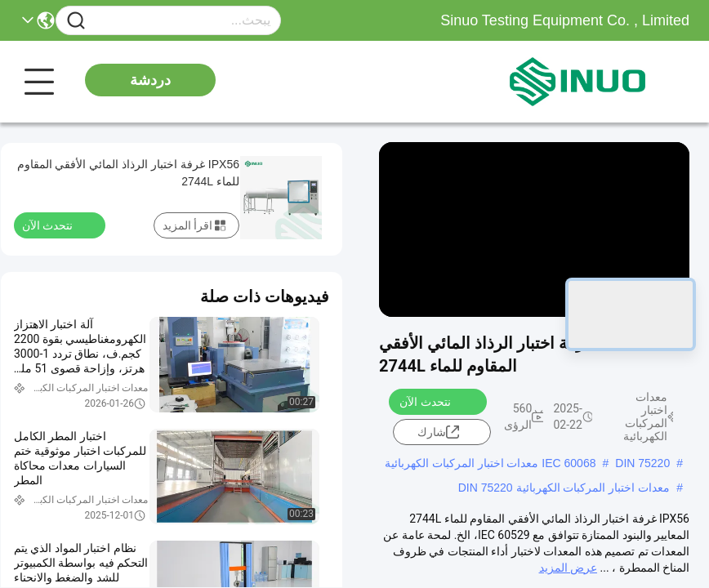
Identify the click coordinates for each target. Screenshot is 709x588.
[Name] (76, 21)
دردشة (150, 80)
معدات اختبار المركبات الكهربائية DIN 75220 (564, 488)
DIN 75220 (642, 463)
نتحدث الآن (435, 401)
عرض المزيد (568, 568)
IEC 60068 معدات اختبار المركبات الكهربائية (491, 463)
